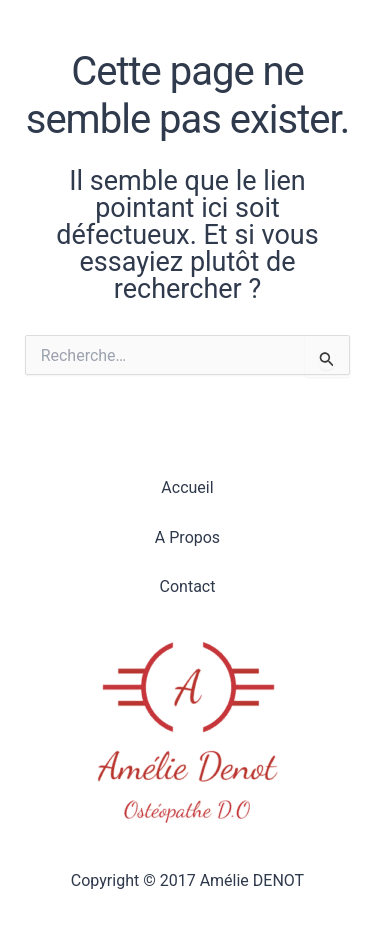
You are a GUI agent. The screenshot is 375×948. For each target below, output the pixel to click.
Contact (188, 586)
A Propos (187, 537)
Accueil (187, 487)
